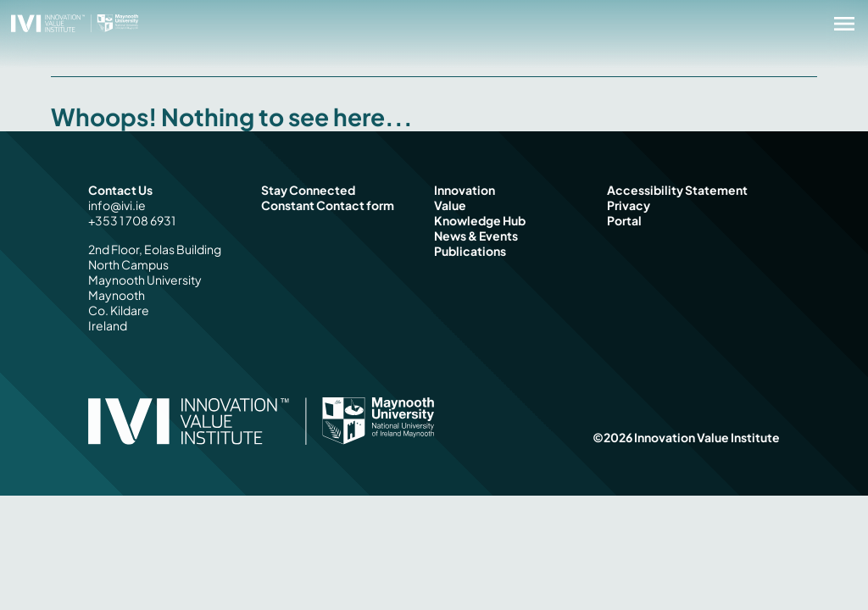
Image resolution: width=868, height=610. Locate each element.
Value (450, 205)
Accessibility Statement (677, 190)
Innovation (465, 190)
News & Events (476, 236)
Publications (470, 251)
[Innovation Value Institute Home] (75, 22)
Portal (624, 220)
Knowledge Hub (480, 220)
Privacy (629, 205)
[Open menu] (844, 24)
